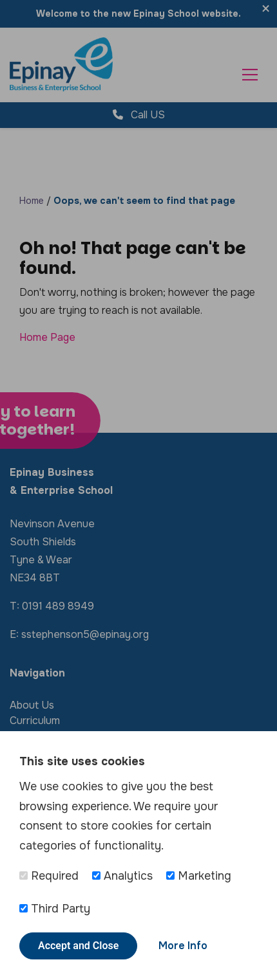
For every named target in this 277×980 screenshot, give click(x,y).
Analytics (122, 876)
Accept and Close (78, 946)
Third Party (55, 909)
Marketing (199, 876)
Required (49, 876)
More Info (183, 946)
